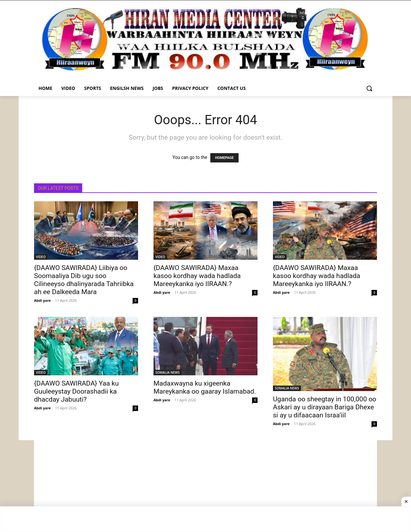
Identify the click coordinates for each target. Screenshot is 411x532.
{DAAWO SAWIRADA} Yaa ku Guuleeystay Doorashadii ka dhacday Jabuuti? (76, 391)
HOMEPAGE (224, 158)
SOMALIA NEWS (167, 372)
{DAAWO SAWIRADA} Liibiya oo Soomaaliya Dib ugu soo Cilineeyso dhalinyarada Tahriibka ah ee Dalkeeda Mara (84, 280)
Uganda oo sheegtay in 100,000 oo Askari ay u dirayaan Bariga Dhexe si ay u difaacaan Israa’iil (325, 407)
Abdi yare (42, 300)
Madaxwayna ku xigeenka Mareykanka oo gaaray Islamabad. (205, 387)
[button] (369, 88)
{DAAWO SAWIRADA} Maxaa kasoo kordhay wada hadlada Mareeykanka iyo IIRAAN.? (197, 276)
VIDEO (41, 257)
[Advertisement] (205, 485)
